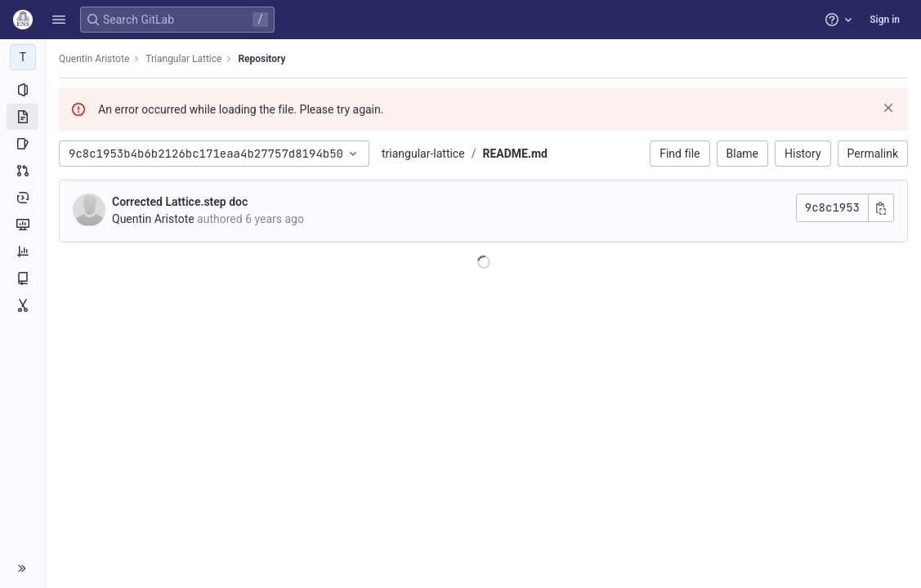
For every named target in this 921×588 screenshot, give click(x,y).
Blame (742, 154)
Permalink (873, 154)
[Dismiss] (888, 108)
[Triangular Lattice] (23, 57)
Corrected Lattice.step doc (180, 202)
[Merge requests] (22, 171)
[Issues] (22, 144)
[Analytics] (22, 252)
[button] (59, 20)
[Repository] (22, 117)
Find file (680, 154)
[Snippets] (22, 305)
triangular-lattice (423, 154)
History (803, 154)
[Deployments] (22, 198)
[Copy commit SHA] (881, 208)
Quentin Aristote (94, 59)
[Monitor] (22, 225)
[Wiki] (22, 278)
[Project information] (22, 90)
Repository (262, 59)
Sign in (885, 20)
